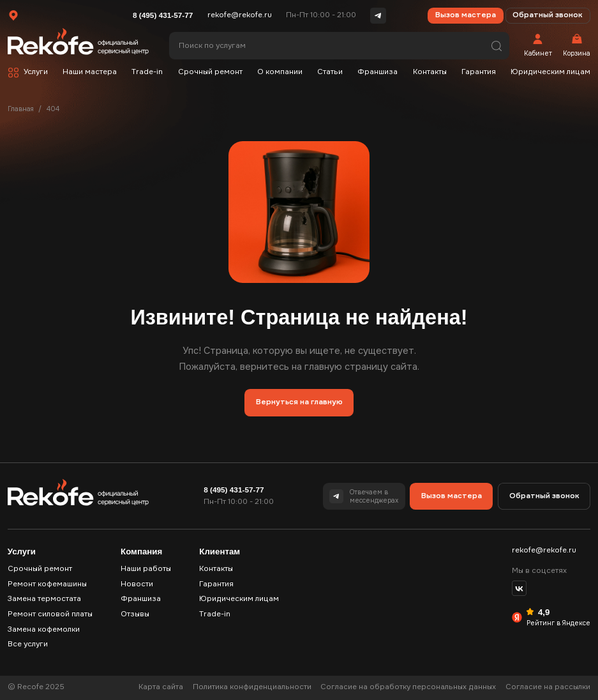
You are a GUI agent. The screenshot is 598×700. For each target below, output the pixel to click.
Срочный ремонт (210, 72)
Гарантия (479, 72)
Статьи (330, 72)
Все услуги (28, 644)
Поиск (496, 46)
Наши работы (146, 569)
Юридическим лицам (550, 72)
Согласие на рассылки (548, 687)
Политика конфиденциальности (252, 687)
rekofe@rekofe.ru (240, 15)
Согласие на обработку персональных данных (408, 687)
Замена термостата (44, 599)
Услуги (36, 72)
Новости (137, 584)
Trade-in (147, 72)
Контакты (430, 72)
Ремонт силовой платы (50, 614)
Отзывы (135, 614)
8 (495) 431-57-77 (163, 15)
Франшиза (377, 72)
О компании (280, 72)
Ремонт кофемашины (47, 584)
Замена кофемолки (44, 629)
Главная (21, 109)
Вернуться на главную (299, 402)
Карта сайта (161, 687)
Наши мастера (90, 72)
